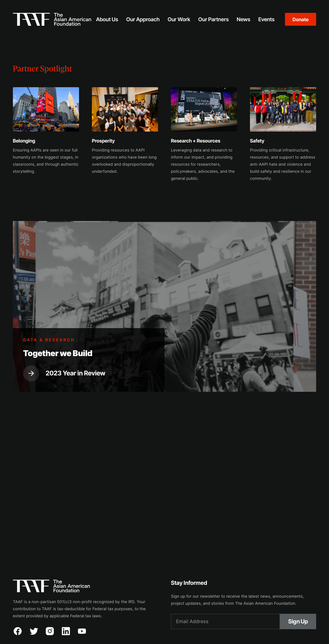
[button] (107, 19)
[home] (52, 19)
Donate (301, 19)
